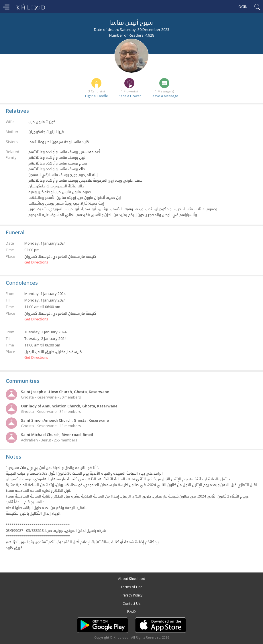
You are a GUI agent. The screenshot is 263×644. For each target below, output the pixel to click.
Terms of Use (131, 587)
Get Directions (36, 262)
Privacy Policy (131, 595)
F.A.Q (131, 612)
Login (242, 7)
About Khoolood (132, 579)
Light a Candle (97, 96)
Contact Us (131, 604)
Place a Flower (129, 96)
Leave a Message (164, 96)
